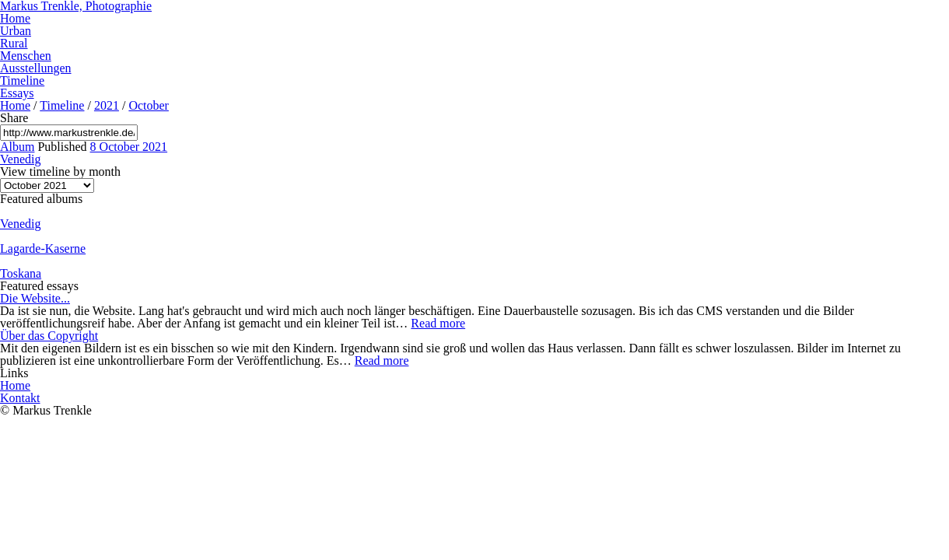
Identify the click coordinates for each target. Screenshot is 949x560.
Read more (438, 323)
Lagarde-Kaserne (43, 248)
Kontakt (20, 398)
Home (15, 18)
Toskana (21, 273)
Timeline (22, 80)
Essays (17, 93)
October (149, 105)
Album (17, 147)
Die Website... (35, 298)
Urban (16, 31)
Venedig (20, 159)
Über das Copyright (49, 336)
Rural (14, 43)
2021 (107, 105)
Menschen (26, 56)
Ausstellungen (36, 68)
